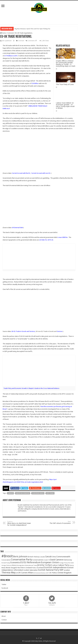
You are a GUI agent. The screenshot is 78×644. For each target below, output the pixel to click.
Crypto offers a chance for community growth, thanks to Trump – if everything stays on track (66, 63)
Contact (4, 620)
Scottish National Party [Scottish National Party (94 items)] (49, 570)
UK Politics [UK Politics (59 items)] (53, 573)
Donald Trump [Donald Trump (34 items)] (6, 563)
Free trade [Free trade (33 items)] (71, 563)
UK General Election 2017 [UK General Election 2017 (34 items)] (41, 573)
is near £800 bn (62, 237)
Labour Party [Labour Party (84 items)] (64, 565)
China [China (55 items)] (54, 557)
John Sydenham (7, 41)
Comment (10, 33)
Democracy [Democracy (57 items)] (68, 560)
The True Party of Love (65, 84)
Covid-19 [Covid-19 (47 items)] (47, 560)
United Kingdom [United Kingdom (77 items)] (64, 573)
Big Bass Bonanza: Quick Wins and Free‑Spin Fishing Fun (32, 29)
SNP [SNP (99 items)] (61, 570)
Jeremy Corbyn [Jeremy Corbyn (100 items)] (45, 565)
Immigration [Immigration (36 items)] (21, 565)
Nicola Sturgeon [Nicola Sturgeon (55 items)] (12, 568)
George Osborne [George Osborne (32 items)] (7, 565)
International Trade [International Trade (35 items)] (31, 565)
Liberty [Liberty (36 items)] (72, 565)
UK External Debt (17, 228)
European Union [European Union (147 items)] (50, 562)
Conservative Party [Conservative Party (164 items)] (21, 560)
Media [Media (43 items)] (3, 568)
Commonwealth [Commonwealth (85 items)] (63, 557)
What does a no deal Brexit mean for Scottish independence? (19, 523)
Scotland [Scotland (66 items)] (40, 568)
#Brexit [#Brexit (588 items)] (7, 556)
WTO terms (50, 493)
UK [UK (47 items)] (17, 573)
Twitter (4, 584)
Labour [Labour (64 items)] (55, 565)
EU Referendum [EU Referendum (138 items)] (32, 562)
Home (3, 33)
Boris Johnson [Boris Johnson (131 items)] (20, 557)
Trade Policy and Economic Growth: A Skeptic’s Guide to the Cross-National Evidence (31, 388)
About (4, 616)
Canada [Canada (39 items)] (42, 557)
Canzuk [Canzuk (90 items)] (48, 557)
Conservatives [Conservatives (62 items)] (38, 560)
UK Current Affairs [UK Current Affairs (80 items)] (26, 573)
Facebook (5, 588)
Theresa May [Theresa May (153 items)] (9, 573)
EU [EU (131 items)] (22, 562)
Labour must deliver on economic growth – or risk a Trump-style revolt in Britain (65, 105)
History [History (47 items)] (14, 565)
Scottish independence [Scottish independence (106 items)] (55, 567)
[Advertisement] (39, 19)
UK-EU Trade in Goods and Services (23, 331)
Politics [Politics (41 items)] (34, 568)
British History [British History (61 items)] (34, 557)
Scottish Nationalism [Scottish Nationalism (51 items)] (31, 570)
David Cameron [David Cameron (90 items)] (57, 560)
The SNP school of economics (59, 522)
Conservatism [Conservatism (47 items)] (6, 560)
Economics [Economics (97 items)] (15, 563)
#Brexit (11, 493)
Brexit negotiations (23, 493)
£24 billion (35, 83)
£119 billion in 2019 (11, 56)
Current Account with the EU (21, 173)
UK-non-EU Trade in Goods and (49, 331)
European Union (38, 493)
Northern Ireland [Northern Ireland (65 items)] (25, 568)
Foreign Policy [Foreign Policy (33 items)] (63, 563)
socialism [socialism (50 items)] (67, 570)
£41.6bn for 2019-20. (46, 240)
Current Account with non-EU (41, 173)
